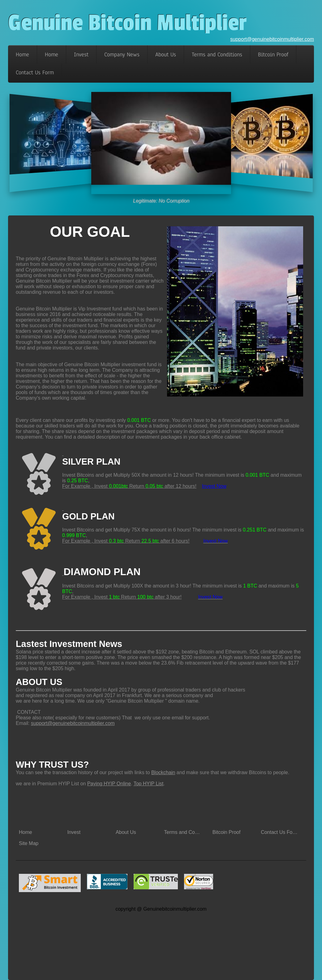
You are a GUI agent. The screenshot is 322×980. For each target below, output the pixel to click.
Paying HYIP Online (109, 784)
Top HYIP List (149, 784)
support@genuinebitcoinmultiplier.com (272, 39)
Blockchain (163, 772)
